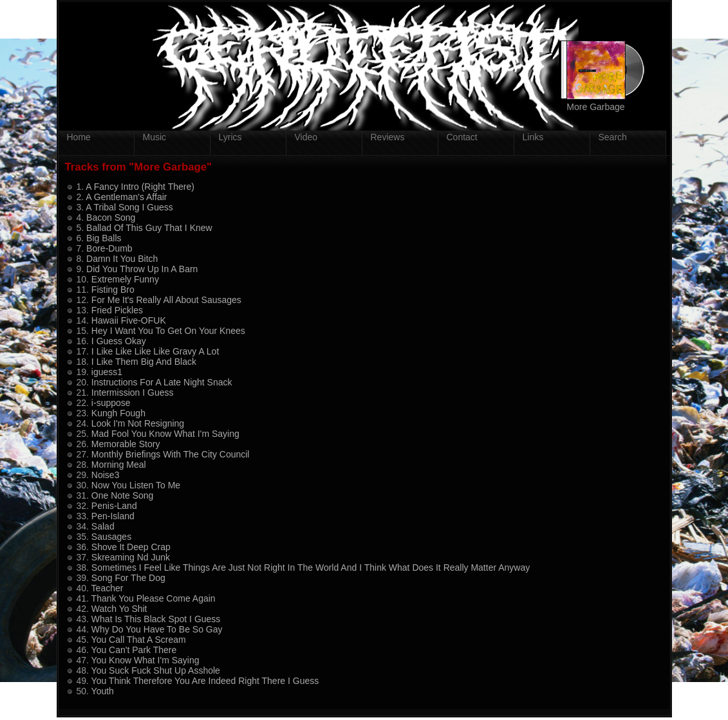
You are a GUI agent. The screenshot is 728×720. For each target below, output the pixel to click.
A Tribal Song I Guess (129, 207)
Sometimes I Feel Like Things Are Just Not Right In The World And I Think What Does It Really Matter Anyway (311, 568)
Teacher (107, 588)
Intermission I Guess (133, 392)
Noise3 (106, 475)
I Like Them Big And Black (144, 362)
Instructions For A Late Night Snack (162, 382)
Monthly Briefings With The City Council (171, 454)
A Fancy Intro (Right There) (140, 187)
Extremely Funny (125, 279)
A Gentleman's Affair (126, 197)
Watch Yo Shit (119, 609)
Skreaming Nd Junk (131, 557)
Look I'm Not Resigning (138, 423)
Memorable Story (126, 444)
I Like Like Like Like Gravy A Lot (155, 351)
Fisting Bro (113, 290)
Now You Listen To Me (136, 485)
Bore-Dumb (109, 248)
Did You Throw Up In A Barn (142, 269)
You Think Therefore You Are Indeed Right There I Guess (205, 681)
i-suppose (111, 403)
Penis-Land (114, 506)
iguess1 (107, 372)
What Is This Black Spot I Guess (156, 619)
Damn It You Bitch (122, 259)
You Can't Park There (134, 650)
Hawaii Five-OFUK (129, 320)
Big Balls (104, 238)
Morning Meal (119, 465)
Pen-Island (113, 516)
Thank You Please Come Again (154, 598)
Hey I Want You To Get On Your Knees (168, 331)
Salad (103, 526)
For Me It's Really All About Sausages (166, 300)
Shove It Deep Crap (131, 547)
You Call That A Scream (139, 640)
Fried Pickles (117, 310)
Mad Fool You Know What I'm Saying (165, 434)
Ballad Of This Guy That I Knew (149, 228)
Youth (103, 691)
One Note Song (123, 495)
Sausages (111, 537)
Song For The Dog (128, 578)
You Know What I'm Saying (145, 660)
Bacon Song (111, 217)
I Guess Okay (119, 341)
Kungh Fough (118, 413)
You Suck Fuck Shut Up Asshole (156, 670)
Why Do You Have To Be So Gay (157, 629)
